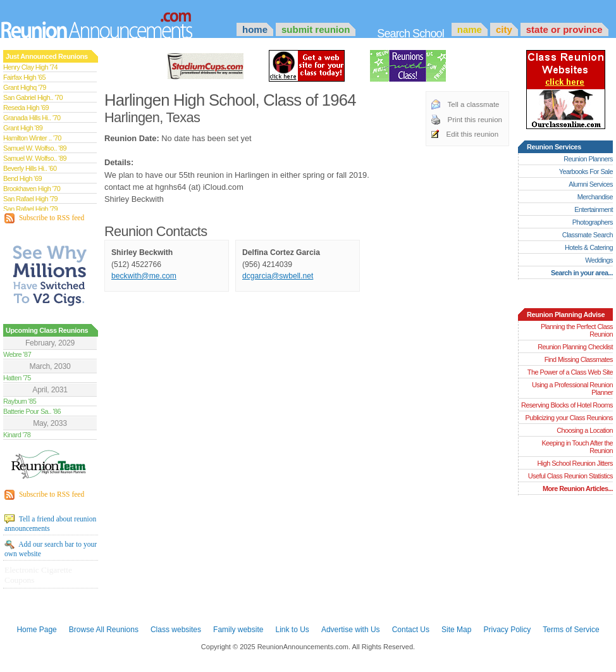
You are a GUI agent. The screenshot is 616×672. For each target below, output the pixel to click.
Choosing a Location (585, 430)
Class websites (176, 630)
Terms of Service (571, 630)
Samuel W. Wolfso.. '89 (35, 148)
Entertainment (594, 209)
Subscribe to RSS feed (44, 218)
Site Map (456, 630)
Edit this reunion (473, 134)
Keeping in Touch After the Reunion (577, 447)
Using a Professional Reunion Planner (572, 389)
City (504, 29)
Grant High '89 (23, 128)
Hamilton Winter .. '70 (32, 138)
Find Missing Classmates (579, 359)
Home (255, 29)
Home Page (36, 630)
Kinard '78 (17, 435)
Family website (238, 630)
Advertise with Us (351, 630)
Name (470, 29)
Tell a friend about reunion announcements (50, 523)
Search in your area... (582, 273)
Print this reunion (475, 120)
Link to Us (292, 630)
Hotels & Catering (589, 247)
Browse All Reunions (104, 630)
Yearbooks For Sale (586, 171)
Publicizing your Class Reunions (569, 418)
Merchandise (595, 197)
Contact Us (411, 630)
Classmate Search (588, 235)
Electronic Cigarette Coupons (38, 575)
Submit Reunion (316, 29)
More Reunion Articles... (578, 488)
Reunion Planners (588, 159)
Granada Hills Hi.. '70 (32, 118)
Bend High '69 (22, 178)
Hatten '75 (17, 378)
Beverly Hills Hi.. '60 (30, 168)
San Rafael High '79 (30, 199)
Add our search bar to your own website (51, 549)
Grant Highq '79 (25, 87)
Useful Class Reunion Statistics (570, 476)
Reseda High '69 (26, 108)
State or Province (564, 29)
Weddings (599, 260)
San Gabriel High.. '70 (33, 97)
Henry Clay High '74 (30, 67)
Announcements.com (114, 22)
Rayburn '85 (20, 401)
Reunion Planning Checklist (575, 347)
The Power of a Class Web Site (570, 372)
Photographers (593, 222)
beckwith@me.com (144, 276)
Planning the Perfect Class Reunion (577, 330)
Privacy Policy (508, 630)
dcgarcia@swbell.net (278, 276)
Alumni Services (591, 184)
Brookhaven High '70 (32, 189)
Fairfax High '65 (24, 77)
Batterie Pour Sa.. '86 (32, 411)
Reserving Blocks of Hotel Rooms (567, 405)
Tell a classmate (474, 104)
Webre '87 (17, 354)
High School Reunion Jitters (575, 463)
